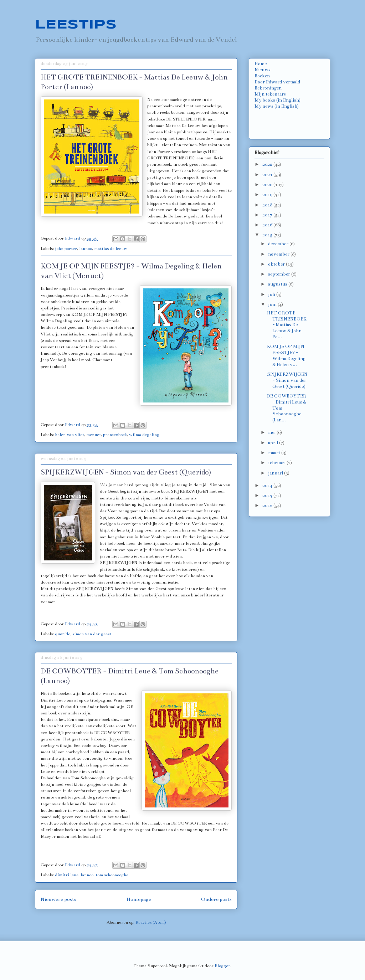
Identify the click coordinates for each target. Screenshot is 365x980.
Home (261, 64)
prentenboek (115, 435)
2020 (268, 185)
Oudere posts (216, 899)
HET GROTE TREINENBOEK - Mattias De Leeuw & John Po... (287, 325)
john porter (66, 248)
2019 (268, 195)
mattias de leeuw (111, 248)
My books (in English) (277, 100)
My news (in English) (277, 106)
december (279, 244)
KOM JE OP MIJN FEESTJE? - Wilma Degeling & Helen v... (286, 355)
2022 (268, 164)
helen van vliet (70, 435)
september (280, 274)
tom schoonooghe (112, 875)
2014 (268, 486)
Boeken (262, 76)
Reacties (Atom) (151, 922)
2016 (268, 225)
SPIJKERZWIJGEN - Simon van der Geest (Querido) (126, 472)
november (279, 254)
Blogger (222, 966)
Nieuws (263, 70)
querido (63, 634)
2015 (268, 235)
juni (273, 304)
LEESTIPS (76, 25)
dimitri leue (67, 875)
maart (275, 453)
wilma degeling (144, 435)
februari (277, 463)
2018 (268, 205)
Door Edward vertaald (277, 82)
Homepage (139, 899)
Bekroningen (268, 88)
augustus (278, 284)
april (274, 443)
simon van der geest (92, 634)
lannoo (86, 248)
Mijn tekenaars (270, 94)
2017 (268, 215)
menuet (94, 435)
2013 (268, 496)
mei (272, 432)
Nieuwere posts (58, 899)
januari (276, 473)
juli (272, 294)
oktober (277, 264)
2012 (268, 506)
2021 (268, 175)
